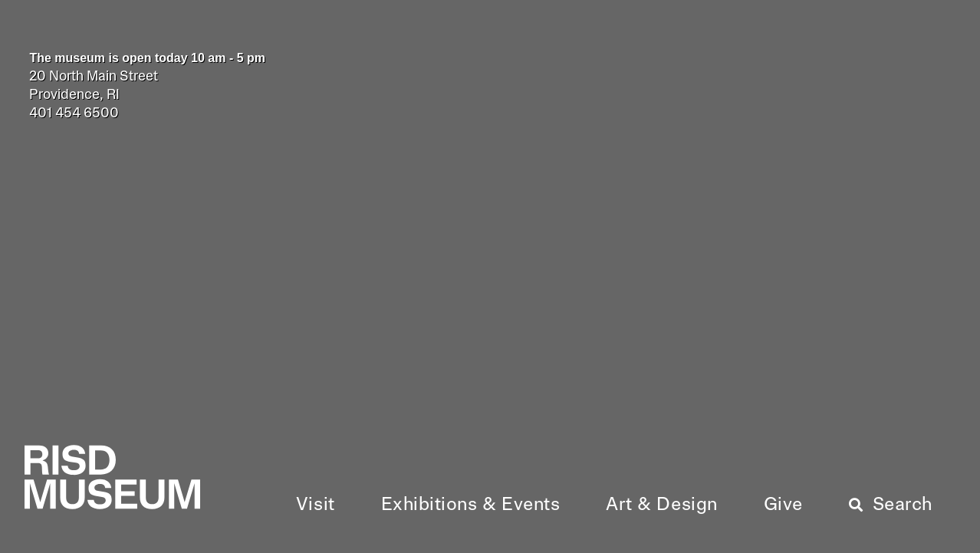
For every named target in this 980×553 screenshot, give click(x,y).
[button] (316, 505)
